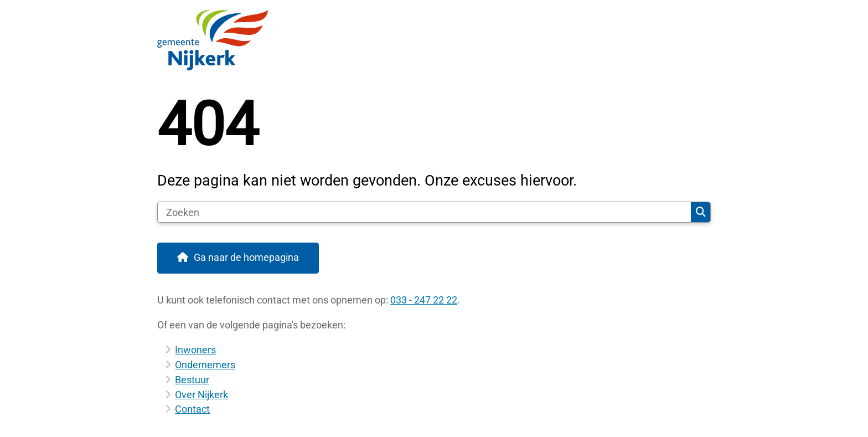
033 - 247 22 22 (424, 300)
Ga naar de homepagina (246, 257)
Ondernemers (205, 365)
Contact (192, 409)
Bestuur (192, 380)
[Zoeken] (424, 212)
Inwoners (195, 350)
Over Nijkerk (201, 395)
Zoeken (701, 212)
